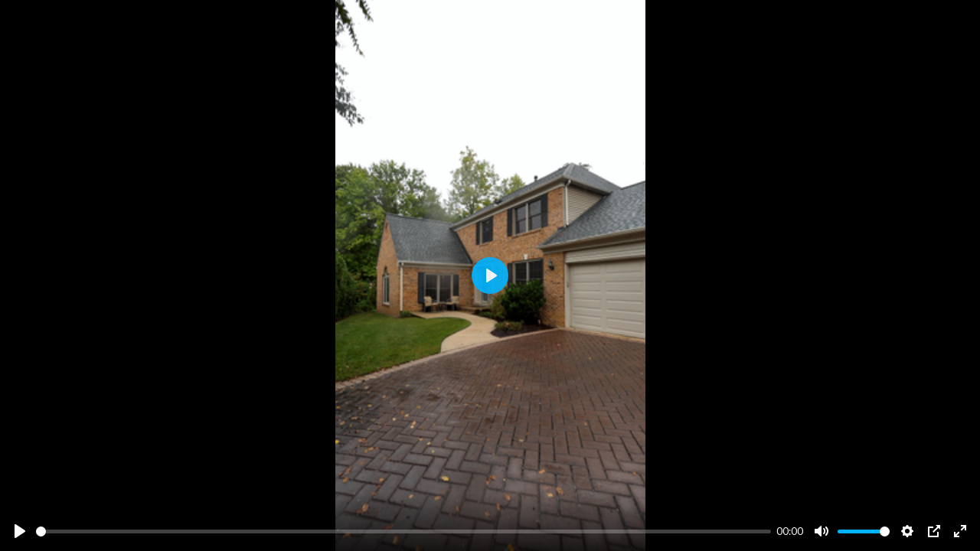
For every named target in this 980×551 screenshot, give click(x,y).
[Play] (20, 531)
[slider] (403, 531)
